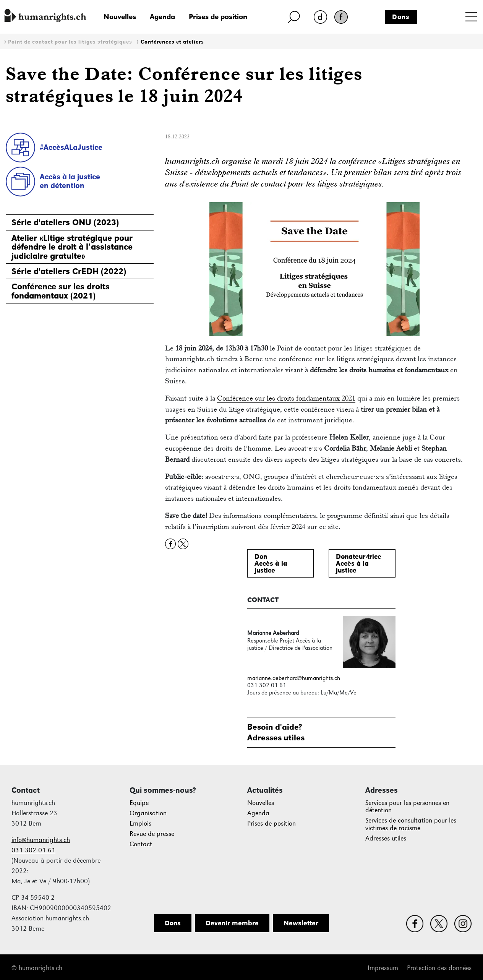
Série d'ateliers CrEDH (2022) (69, 271)
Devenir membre (232, 923)
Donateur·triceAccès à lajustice (359, 563)
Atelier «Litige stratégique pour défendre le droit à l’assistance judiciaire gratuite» (72, 247)
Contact (141, 844)
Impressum (383, 968)
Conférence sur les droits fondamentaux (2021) (61, 291)
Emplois (140, 823)
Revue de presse (152, 834)
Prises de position (218, 17)
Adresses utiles (386, 838)
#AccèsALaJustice (71, 147)
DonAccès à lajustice (271, 563)
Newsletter (301, 923)
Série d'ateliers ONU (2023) (65, 222)
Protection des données (439, 968)
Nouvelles (120, 17)
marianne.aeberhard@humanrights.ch (294, 678)
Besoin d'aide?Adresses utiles (276, 732)
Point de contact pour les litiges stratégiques (70, 42)
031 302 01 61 (33, 850)
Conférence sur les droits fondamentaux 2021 (286, 398)
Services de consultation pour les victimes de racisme (411, 824)
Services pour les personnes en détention (407, 807)
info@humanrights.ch (41, 840)
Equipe (139, 803)
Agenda (162, 17)
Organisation (148, 813)
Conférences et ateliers (172, 42)
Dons (401, 17)
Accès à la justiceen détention (70, 181)
